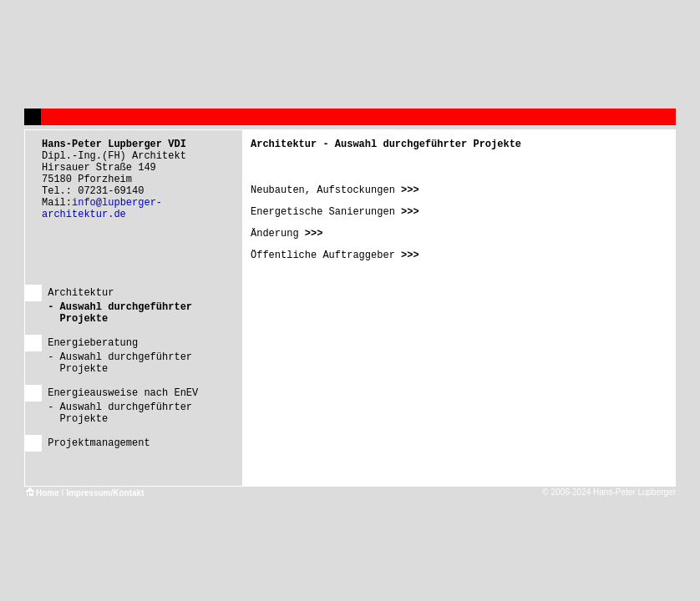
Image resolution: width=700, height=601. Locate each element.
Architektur (81, 293)
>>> (407, 190)
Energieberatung (93, 343)
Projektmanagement (99, 443)
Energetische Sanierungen (323, 212)
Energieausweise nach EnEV (123, 393)
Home (42, 493)
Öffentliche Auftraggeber (323, 255)
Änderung (275, 234)
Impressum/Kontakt (105, 493)
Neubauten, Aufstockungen (323, 190)
